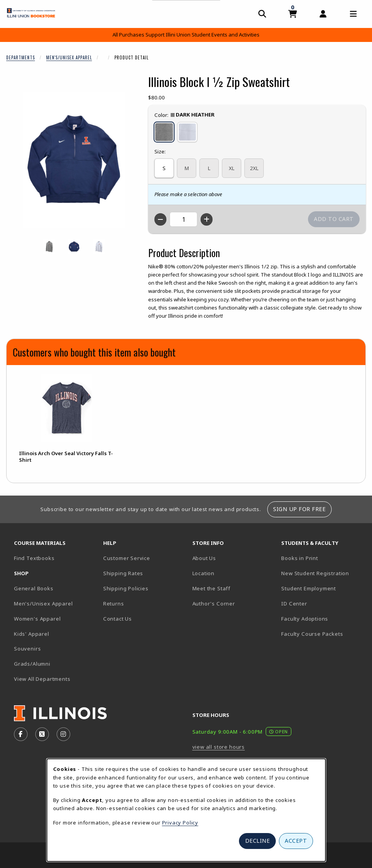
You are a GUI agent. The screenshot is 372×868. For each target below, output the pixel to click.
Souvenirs (27, 649)
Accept (296, 841)
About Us (204, 558)
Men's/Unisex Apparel (69, 57)
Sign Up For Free (299, 509)
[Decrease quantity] (160, 219)
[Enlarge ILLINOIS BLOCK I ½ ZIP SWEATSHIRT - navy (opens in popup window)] (74, 247)
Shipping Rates (123, 573)
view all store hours (219, 747)
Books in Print (323, 558)
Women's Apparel (37, 619)
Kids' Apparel (32, 634)
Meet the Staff (212, 588)
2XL (254, 168)
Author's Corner (214, 604)
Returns (114, 604)
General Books (34, 588)
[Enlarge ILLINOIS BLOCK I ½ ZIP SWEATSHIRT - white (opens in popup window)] (99, 247)
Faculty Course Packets (312, 634)
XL (232, 168)
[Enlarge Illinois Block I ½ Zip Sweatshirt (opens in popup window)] (74, 160)
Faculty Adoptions (305, 619)
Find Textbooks (34, 558)
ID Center (321, 603)
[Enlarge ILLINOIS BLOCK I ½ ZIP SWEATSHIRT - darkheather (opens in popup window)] (49, 247)
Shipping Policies (126, 588)
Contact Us (118, 619)
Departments (21, 57)
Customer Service (127, 558)
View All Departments (42, 679)
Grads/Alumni (32, 664)
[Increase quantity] (207, 219)
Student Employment (323, 588)
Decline (258, 841)
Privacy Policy (180, 823)
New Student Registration (315, 573)
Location (204, 573)
